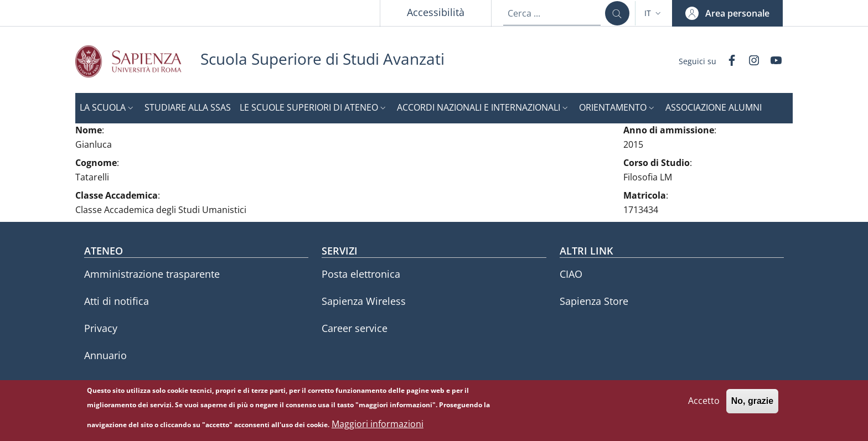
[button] (654, 13)
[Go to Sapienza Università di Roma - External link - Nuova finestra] (138, 61)
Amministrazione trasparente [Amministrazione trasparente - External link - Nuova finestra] (152, 274)
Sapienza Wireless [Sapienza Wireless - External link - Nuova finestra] (364, 301)
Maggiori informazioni (378, 428)
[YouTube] (772, 61)
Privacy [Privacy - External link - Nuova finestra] (101, 328)
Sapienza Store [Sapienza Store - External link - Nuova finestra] (594, 301)
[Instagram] (750, 61)
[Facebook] (727, 61)
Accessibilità (436, 12)
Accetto (704, 405)
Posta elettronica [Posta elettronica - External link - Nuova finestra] (361, 274)
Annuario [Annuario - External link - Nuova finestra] (105, 355)
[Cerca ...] (617, 13)
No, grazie (752, 405)
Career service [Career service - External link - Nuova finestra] (355, 328)
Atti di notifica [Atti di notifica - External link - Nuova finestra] (117, 301)
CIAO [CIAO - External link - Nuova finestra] (571, 274)
